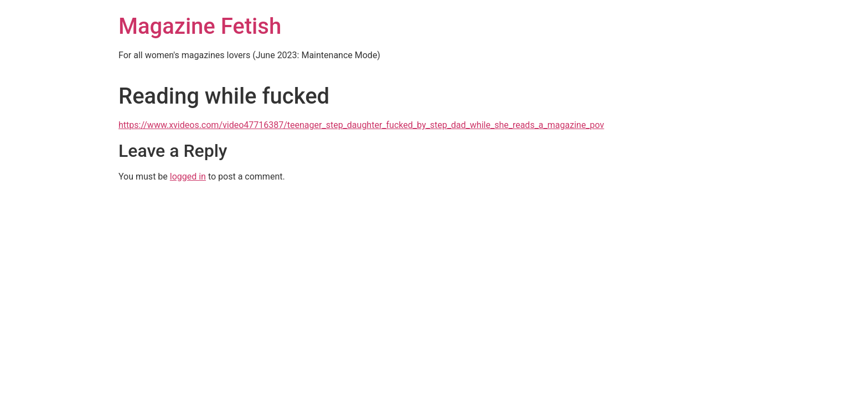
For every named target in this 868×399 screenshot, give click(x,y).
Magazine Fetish (200, 26)
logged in (188, 177)
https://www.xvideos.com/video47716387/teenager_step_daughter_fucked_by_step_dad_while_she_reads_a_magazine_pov (361, 125)
